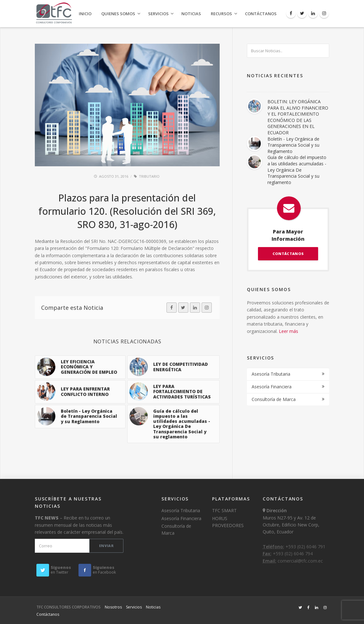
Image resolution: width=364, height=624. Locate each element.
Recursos (221, 14)
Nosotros (113, 607)
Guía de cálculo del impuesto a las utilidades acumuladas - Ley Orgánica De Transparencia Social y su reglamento (297, 170)
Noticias (191, 14)
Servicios (158, 14)
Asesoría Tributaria (271, 374)
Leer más (289, 331)
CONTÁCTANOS (288, 254)
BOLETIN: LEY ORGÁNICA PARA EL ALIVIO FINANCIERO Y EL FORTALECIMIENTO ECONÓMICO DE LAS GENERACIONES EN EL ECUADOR (298, 117)
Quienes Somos (118, 14)
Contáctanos (261, 14)
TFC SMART (224, 510)
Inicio (85, 14)
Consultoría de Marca (274, 399)
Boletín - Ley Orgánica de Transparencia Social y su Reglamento (293, 145)
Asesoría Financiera (272, 387)
